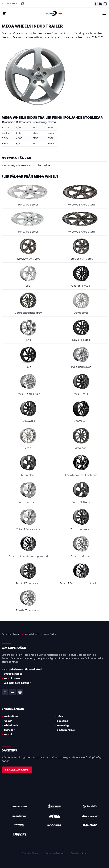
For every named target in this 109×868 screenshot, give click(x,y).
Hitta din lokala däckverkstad (23, 670)
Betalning (63, 726)
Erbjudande (11, 726)
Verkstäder (11, 717)
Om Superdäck (13, 674)
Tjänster (9, 730)
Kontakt (9, 735)
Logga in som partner (17, 683)
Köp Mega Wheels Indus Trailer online (27, 166)
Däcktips (62, 721)
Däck (60, 717)
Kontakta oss (12, 679)
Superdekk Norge (79, 853)
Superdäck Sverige (30, 853)
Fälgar (8, 721)
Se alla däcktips (17, 770)
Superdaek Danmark (55, 853)
